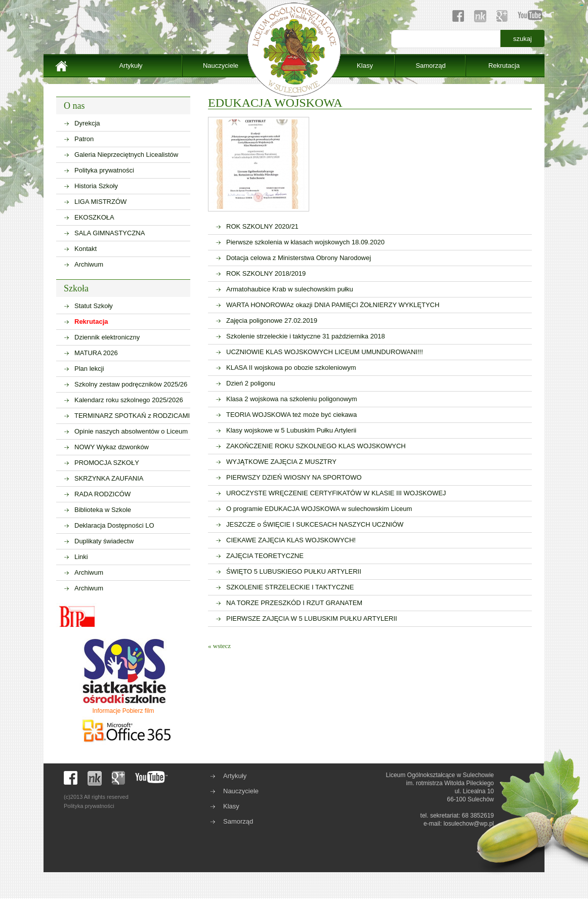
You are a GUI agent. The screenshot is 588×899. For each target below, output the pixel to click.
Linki (81, 557)
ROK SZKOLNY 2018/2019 (266, 273)
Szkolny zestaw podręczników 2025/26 (131, 384)
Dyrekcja (87, 123)
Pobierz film (138, 711)
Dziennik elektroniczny (107, 337)
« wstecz (219, 646)
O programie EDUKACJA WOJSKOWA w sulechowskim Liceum (319, 509)
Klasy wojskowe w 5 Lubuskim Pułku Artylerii (291, 430)
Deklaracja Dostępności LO (114, 525)
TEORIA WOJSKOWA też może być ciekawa (291, 415)
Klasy (365, 66)
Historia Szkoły (96, 186)
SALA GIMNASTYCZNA (110, 233)
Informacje (106, 711)
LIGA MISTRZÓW (100, 202)
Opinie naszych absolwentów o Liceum (131, 431)
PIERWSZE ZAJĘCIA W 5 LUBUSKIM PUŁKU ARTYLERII (312, 618)
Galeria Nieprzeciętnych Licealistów (126, 155)
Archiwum (89, 264)
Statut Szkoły (94, 306)
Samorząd (430, 66)
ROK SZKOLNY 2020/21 (262, 226)
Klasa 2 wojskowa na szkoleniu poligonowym (292, 399)
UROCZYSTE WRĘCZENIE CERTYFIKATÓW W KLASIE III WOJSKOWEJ (336, 493)
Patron (84, 139)
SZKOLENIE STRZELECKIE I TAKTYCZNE (290, 587)
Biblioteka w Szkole (103, 510)
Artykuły (131, 66)
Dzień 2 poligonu (251, 383)
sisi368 (582, 5)
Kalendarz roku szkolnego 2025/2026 (129, 400)
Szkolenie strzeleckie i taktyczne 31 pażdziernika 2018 (306, 336)
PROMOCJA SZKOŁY (107, 463)
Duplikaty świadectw (104, 541)
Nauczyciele (221, 66)
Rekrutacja (504, 66)
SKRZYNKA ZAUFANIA (109, 478)
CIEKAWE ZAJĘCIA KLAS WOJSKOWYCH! (291, 540)
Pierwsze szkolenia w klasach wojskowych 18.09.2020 (305, 242)
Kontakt (86, 249)
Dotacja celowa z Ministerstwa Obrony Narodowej (299, 258)
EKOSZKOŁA (94, 217)
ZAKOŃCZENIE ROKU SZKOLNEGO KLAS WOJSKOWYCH (316, 446)
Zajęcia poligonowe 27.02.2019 (272, 320)
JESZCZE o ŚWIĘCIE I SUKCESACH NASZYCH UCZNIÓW (315, 524)
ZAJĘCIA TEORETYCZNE (265, 556)
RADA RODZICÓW (102, 494)
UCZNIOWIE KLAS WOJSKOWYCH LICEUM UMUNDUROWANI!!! (325, 352)
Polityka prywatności (104, 170)
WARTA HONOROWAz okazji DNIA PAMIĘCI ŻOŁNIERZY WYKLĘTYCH (333, 305)
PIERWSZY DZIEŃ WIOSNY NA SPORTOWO (294, 477)
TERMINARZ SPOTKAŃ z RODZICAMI (132, 416)
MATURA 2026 (96, 353)
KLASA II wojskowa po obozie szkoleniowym (291, 368)
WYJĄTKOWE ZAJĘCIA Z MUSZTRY (281, 462)
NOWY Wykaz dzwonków (112, 447)
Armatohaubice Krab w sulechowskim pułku (290, 289)
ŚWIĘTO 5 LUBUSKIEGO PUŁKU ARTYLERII (294, 571)
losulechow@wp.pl (469, 824)
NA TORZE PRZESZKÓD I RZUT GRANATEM (294, 603)
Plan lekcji (89, 369)
